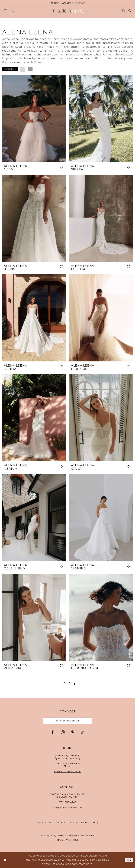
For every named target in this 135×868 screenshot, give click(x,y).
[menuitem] (5, 11)
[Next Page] (75, 684)
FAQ (95, 823)
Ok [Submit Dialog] (129, 860)
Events (85, 823)
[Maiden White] (67, 11)
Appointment (45, 823)
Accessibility (87, 836)
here (89, 864)
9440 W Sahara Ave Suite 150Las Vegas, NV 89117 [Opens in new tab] (67, 796)
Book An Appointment (67, 772)
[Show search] (130, 11)
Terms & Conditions (68, 836)
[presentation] (34, 118)
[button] (5, 11)
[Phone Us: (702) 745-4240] (12, 11)
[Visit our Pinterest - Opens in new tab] (73, 732)
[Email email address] (67, 721)
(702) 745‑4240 (67, 802)
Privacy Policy (49, 836)
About (74, 823)
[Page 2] (70, 684)
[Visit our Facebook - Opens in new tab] (53, 732)
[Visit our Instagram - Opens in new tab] (63, 732)
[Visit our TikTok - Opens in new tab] (83, 732)
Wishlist (62, 823)
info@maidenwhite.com (67, 808)
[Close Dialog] (5, 860)
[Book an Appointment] (67, 3)
